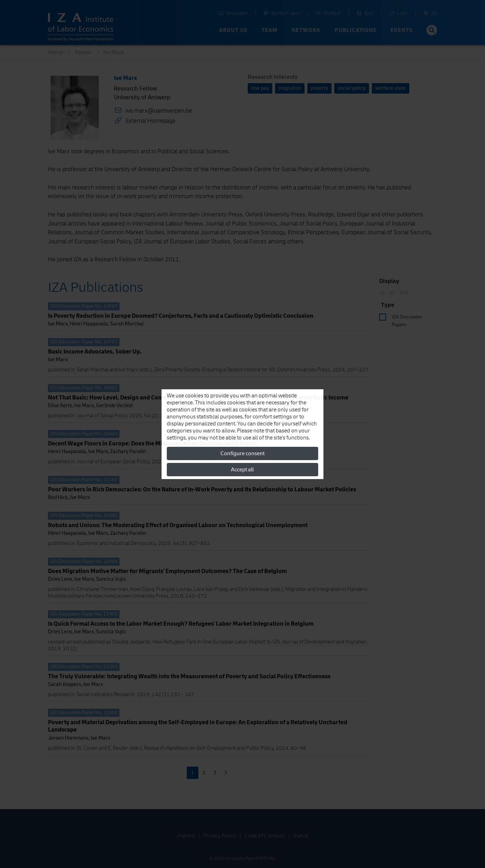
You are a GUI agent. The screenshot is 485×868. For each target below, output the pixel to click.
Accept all (242, 470)
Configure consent (242, 453)
